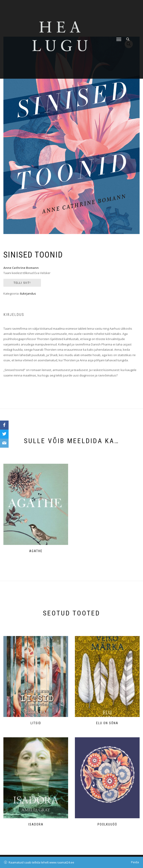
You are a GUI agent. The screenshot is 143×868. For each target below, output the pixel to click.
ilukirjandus (28, 293)
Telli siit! (22, 283)
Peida (135, 862)
